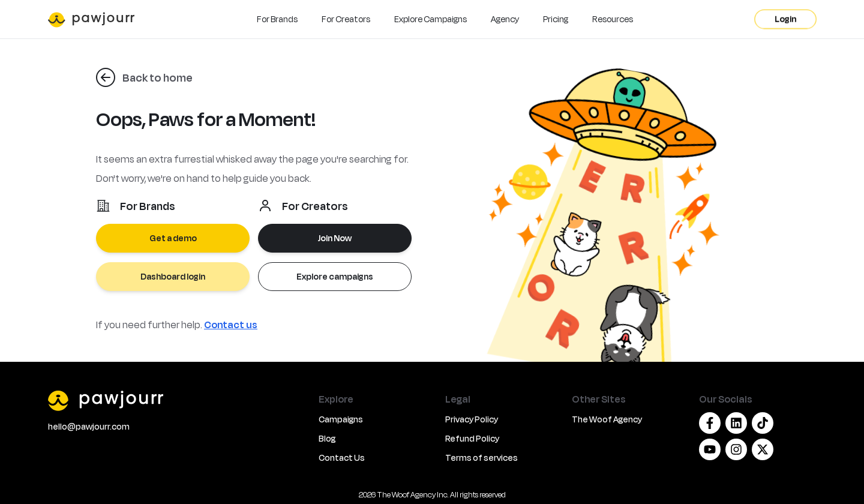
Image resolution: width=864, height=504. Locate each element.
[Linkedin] (736, 423)
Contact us (231, 324)
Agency (505, 19)
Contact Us (342, 457)
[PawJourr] (176, 400)
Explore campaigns (335, 276)
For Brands (277, 19)
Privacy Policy (472, 419)
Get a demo (173, 238)
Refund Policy (472, 438)
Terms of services (481, 457)
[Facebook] (710, 423)
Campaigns (341, 419)
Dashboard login (173, 276)
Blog (327, 438)
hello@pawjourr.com (89, 426)
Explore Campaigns (430, 19)
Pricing (556, 19)
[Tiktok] (763, 423)
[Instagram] (736, 449)
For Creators (346, 19)
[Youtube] (710, 449)
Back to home (157, 77)
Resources (613, 19)
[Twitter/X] (763, 449)
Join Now (335, 238)
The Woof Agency (607, 419)
